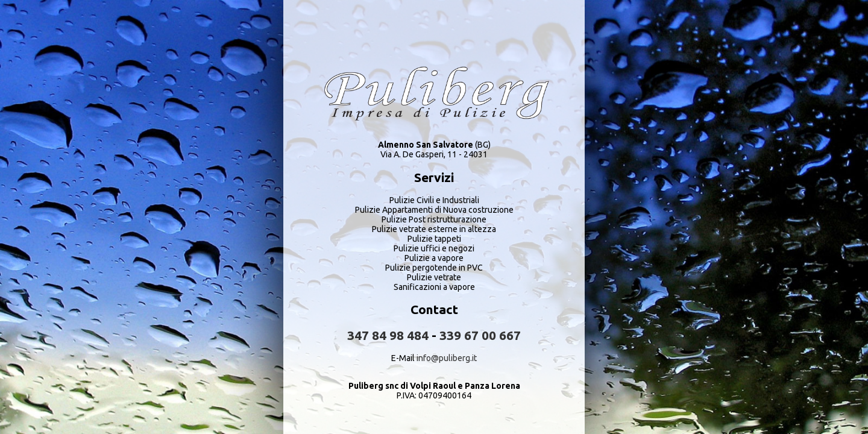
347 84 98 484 (388, 335)
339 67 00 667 (480, 335)
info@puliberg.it (447, 358)
